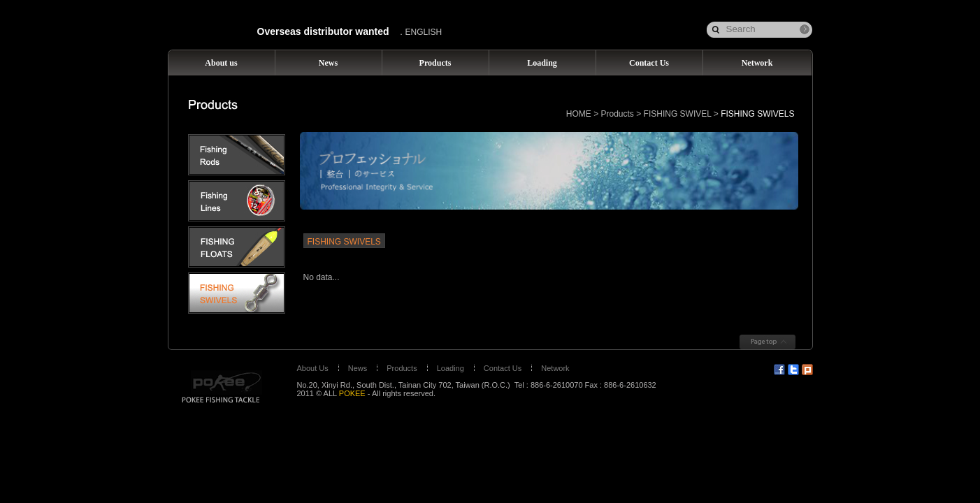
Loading (451, 368)
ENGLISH (424, 32)
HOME (579, 114)
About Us (313, 368)
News (358, 368)
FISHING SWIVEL (678, 114)
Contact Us (503, 368)
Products (618, 114)
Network (555, 368)
